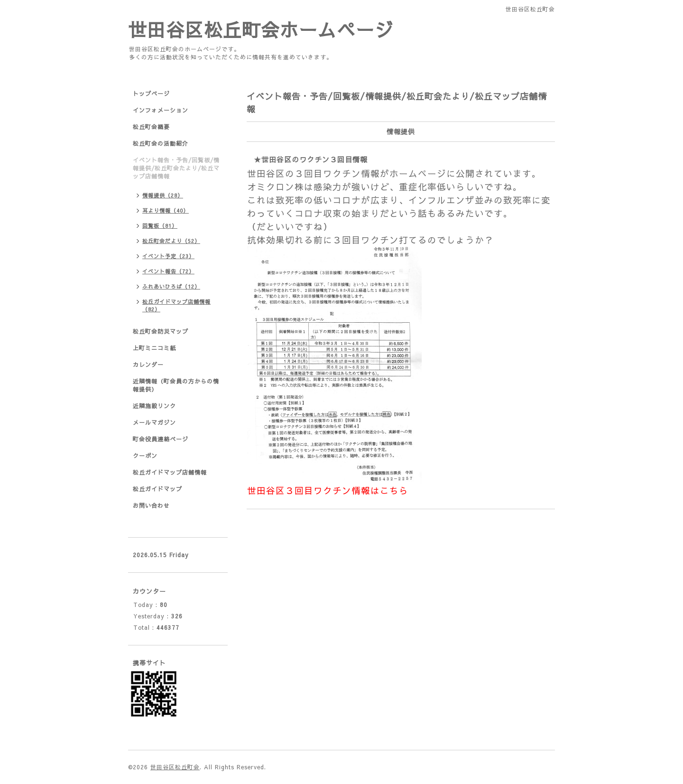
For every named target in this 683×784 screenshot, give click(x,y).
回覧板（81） (160, 226)
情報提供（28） (163, 195)
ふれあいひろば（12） (171, 286)
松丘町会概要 (151, 127)
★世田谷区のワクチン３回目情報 (311, 159)
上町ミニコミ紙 (154, 348)
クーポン (145, 456)
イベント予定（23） (168, 256)
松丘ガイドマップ (157, 489)
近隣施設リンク (154, 406)
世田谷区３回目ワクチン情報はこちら (328, 490)
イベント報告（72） (168, 271)
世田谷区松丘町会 (175, 767)
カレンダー (148, 364)
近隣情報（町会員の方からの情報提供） (176, 385)
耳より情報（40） (166, 210)
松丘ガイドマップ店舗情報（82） (176, 305)
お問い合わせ (151, 505)
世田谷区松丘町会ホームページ (261, 29)
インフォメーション (161, 110)
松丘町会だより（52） (171, 241)
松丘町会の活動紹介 (161, 143)
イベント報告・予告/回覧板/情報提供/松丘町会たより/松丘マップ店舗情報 (176, 168)
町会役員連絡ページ (161, 439)
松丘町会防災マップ (161, 331)
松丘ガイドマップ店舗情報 (170, 472)
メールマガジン (154, 422)
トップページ (151, 93)
